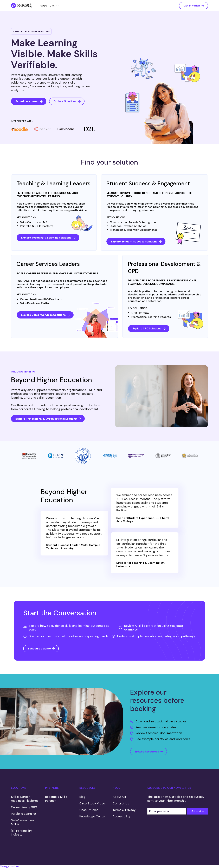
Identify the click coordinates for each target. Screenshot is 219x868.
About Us (119, 797)
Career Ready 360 (24, 807)
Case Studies (89, 810)
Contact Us (121, 803)
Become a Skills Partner (56, 799)
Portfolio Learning (24, 814)
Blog (82, 797)
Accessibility (122, 816)
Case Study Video (92, 803)
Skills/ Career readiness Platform (24, 799)
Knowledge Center (93, 816)
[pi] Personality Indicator (21, 833)
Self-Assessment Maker (23, 822)
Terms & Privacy (124, 810)
